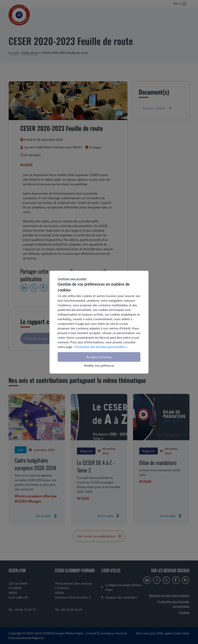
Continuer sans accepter (72, 279)
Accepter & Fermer (99, 357)
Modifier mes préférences (99, 365)
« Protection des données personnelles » (100, 347)
